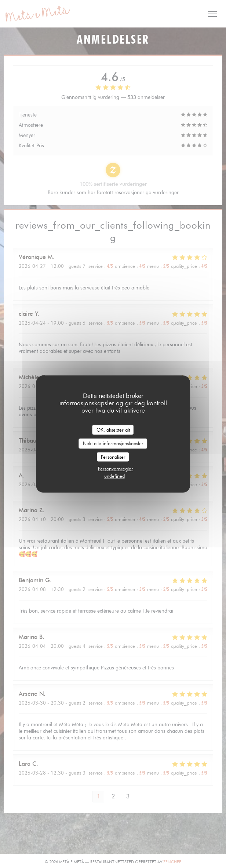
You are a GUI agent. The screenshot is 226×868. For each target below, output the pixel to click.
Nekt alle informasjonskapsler (113, 443)
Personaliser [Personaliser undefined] (113, 457)
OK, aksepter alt (113, 429)
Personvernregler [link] (116, 469)
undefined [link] (114, 476)
